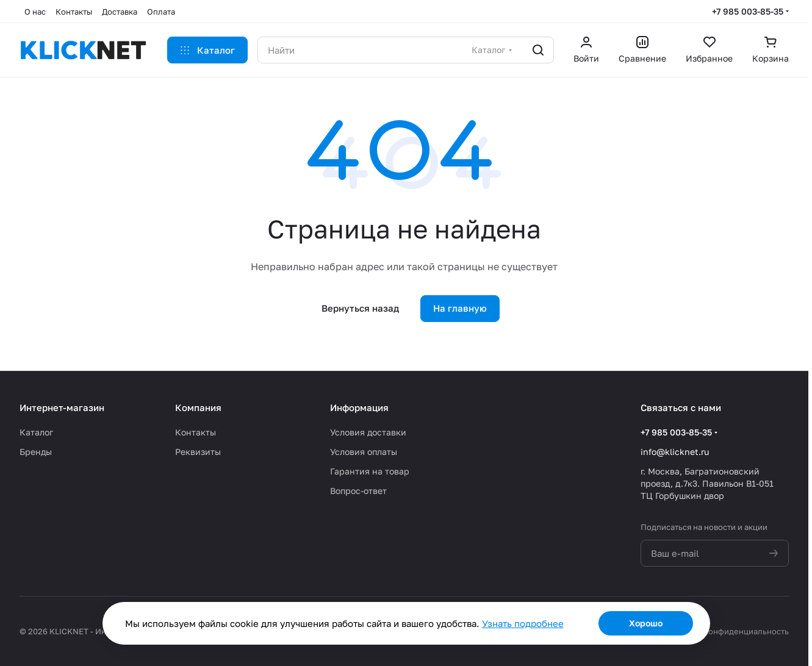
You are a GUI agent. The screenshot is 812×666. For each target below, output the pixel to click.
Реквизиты (198, 452)
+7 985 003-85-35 (748, 11)
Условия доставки (368, 432)
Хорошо (646, 623)
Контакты (196, 432)
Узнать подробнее (523, 623)
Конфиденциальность (746, 631)
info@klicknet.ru (675, 452)
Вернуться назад (360, 308)
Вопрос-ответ (358, 491)
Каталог (36, 432)
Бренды (36, 452)
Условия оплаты (364, 452)
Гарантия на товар (370, 471)
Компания (198, 407)
